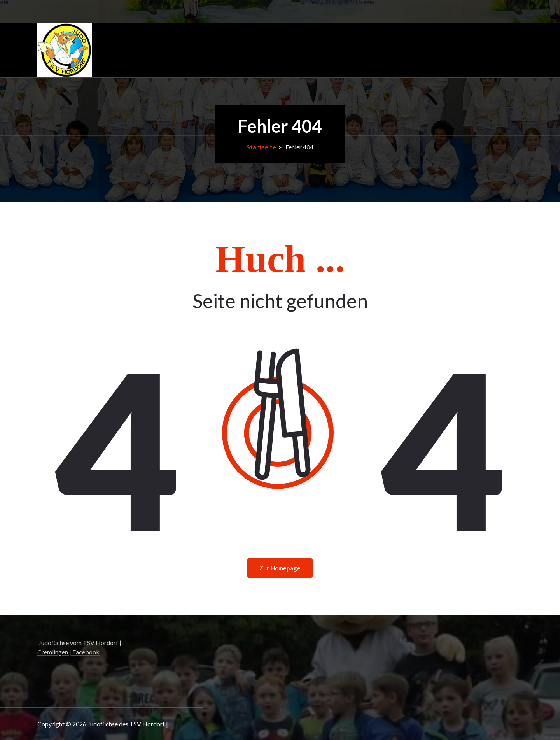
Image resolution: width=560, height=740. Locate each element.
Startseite (261, 147)
